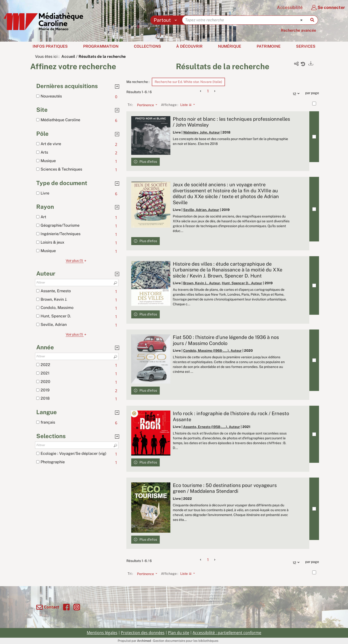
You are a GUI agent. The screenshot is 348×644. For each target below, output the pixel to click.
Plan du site (179, 633)
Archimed (144, 641)
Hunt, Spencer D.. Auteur (242, 283)
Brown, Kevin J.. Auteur (202, 283)
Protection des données (143, 633)
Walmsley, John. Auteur (202, 132)
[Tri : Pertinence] (146, 105)
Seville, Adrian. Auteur (201, 210)
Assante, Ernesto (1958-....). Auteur (212, 427)
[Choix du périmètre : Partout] (166, 20)
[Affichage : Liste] (189, 105)
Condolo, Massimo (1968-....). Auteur (212, 351)
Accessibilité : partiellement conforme (227, 633)
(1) (77, 261)
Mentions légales (102, 633)
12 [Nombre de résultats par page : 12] (297, 93)
